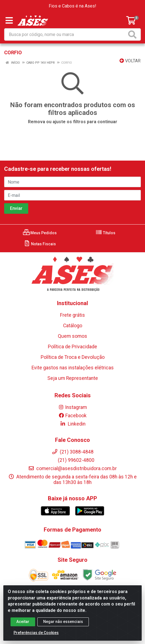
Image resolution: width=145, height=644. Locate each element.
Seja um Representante (73, 378)
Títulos (105, 233)
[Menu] (9, 20)
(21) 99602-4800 (73, 460)
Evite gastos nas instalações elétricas (73, 368)
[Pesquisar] (133, 34)
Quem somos (72, 336)
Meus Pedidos (40, 233)
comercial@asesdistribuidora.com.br (72, 468)
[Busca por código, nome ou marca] (66, 34)
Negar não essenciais (63, 622)
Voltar (130, 61)
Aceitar (23, 622)
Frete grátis (72, 315)
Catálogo (73, 326)
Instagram (72, 407)
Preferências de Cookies (36, 633)
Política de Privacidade (72, 347)
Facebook (72, 416)
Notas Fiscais (40, 244)
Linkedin (73, 424)
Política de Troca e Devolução (73, 357)
